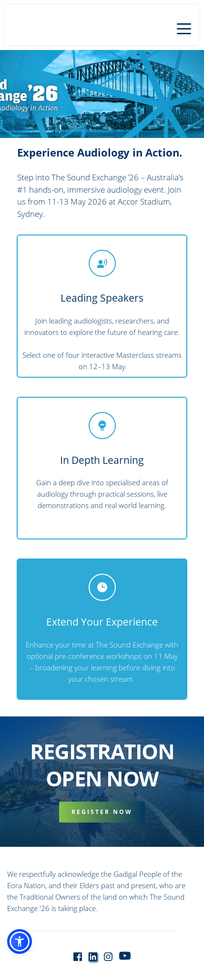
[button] (184, 29)
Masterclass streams (149, 355)
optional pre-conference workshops (84, 656)
